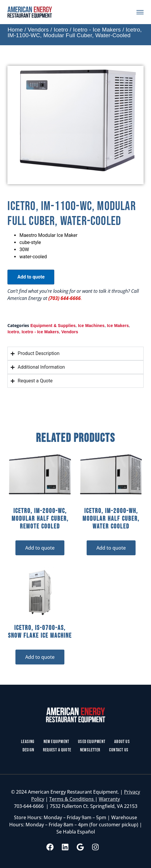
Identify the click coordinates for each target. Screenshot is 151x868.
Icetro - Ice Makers (97, 30)
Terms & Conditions (72, 799)
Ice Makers (118, 326)
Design (28, 750)
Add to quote (31, 277)
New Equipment (57, 742)
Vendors (38, 30)
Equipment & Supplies (53, 326)
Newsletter (90, 750)
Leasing (28, 742)
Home (15, 30)
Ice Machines (91, 326)
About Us (122, 742)
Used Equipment (92, 742)
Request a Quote (57, 750)
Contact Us (119, 750)
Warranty (109, 799)
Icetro (61, 30)
